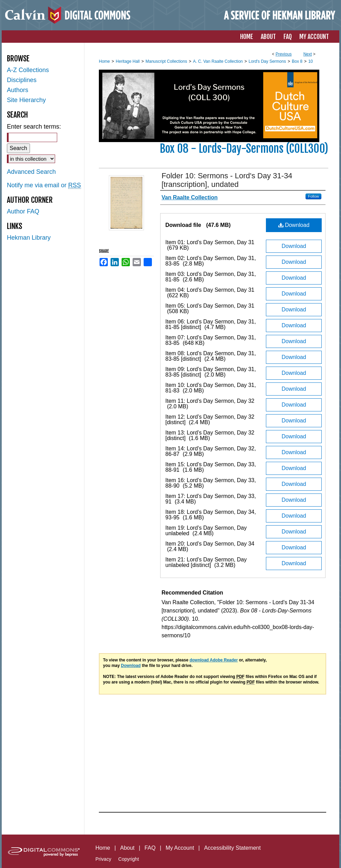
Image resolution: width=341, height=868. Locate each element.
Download (294, 225)
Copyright (128, 859)
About (127, 848)
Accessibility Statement (232, 848)
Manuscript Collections (166, 61)
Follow (313, 196)
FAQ (150, 848)
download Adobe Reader (214, 660)
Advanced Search (31, 172)
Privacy (103, 859)
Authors (18, 90)
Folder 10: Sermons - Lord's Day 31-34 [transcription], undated (227, 180)
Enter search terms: (34, 127)
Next (308, 54)
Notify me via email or (44, 185)
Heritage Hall (128, 61)
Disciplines (22, 80)
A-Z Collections (28, 70)
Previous (284, 54)
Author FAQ (23, 211)
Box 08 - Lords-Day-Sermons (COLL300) (244, 149)
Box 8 (297, 61)
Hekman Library (29, 238)
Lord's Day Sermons (267, 61)
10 (311, 61)
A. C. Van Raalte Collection (218, 61)
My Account (180, 848)
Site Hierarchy (26, 100)
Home (104, 61)
